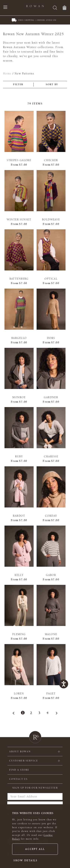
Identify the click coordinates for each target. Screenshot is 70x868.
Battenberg (19, 279)
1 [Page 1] (23, 713)
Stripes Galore (19, 160)
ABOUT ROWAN (20, 752)
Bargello (19, 338)
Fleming (19, 634)
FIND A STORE (19, 770)
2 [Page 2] (31, 713)
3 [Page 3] (39, 713)
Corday (51, 516)
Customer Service (24, 761)
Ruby (19, 457)
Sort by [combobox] (52, 84)
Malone (51, 634)
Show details (25, 861)
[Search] (55, 8)
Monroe (19, 397)
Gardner (51, 397)
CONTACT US (18, 779)
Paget (51, 694)
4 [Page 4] (47, 713)
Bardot (19, 516)
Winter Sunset (19, 220)
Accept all (35, 849)
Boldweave (51, 220)
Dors (51, 338)
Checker (51, 160)
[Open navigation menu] (5, 8)
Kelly (19, 575)
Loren (19, 694)
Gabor (51, 575)
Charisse (51, 457)
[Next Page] (56, 713)
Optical (51, 279)
